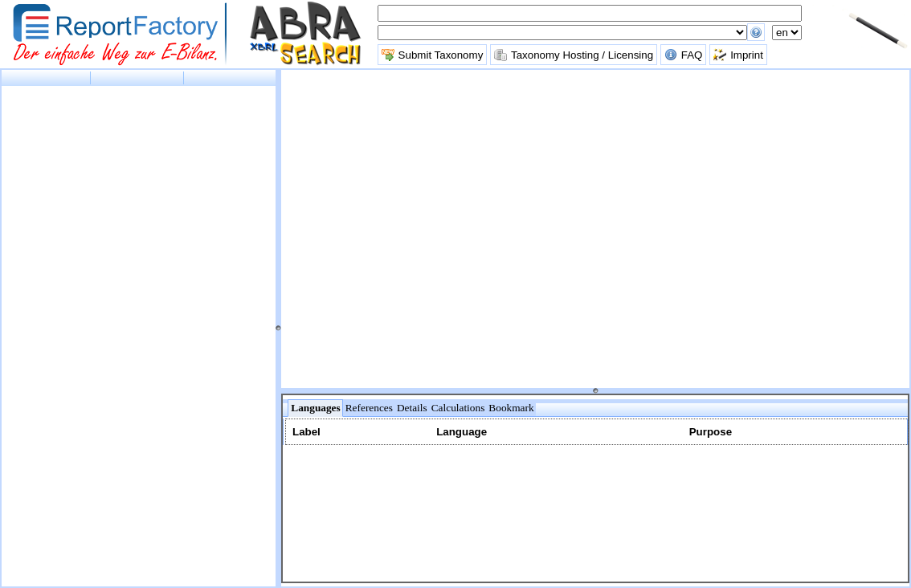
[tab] (315, 408)
